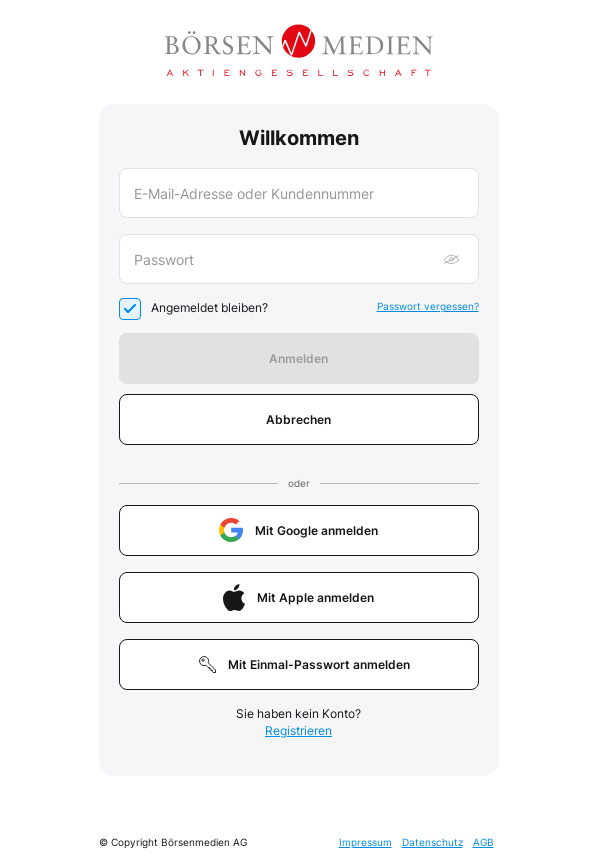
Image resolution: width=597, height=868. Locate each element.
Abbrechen (298, 419)
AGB (483, 842)
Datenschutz (432, 842)
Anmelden (298, 358)
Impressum (365, 842)
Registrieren (298, 730)
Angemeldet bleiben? (209, 307)
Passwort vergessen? (428, 306)
